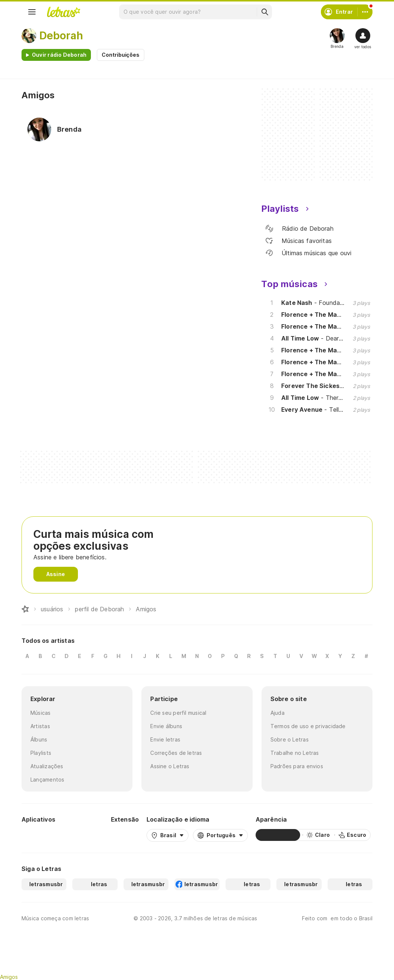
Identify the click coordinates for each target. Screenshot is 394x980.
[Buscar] (265, 12)
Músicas (41, 713)
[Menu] (32, 12)
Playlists (41, 753)
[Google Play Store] (42, 835)
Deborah (61, 36)
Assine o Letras (170, 766)
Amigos (9, 977)
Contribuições (121, 55)
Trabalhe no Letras (295, 753)
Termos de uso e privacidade (308, 726)
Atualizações (47, 766)
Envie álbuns (166, 726)
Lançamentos (47, 780)
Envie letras (165, 739)
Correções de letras (176, 753)
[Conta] (365, 12)
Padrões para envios (297, 766)
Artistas (40, 726)
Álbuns (39, 739)
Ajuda (278, 713)
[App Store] (85, 835)
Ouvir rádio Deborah (59, 55)
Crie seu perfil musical (178, 713)
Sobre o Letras (290, 739)
